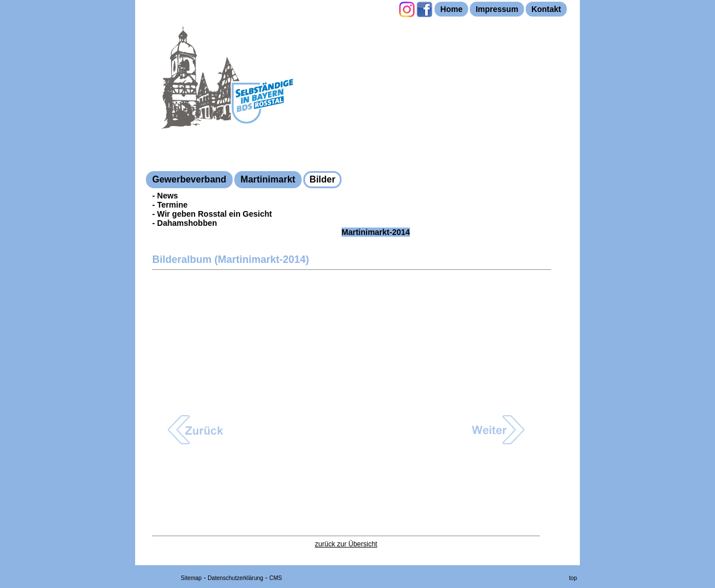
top (573, 578)
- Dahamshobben (185, 223)
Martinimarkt (268, 179)
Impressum (497, 9)
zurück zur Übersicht (346, 544)
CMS (275, 578)
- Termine (170, 205)
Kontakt (546, 9)
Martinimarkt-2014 (376, 232)
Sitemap (191, 578)
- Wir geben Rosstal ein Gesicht (212, 214)
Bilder (322, 179)
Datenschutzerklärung (235, 578)
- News (165, 196)
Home (451, 9)
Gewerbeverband (189, 179)
